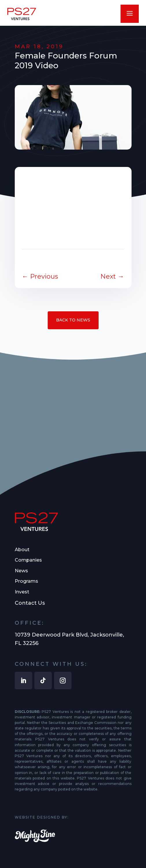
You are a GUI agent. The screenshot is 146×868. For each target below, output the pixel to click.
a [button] (130, 14)
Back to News (73, 320)
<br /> (73, 203)
